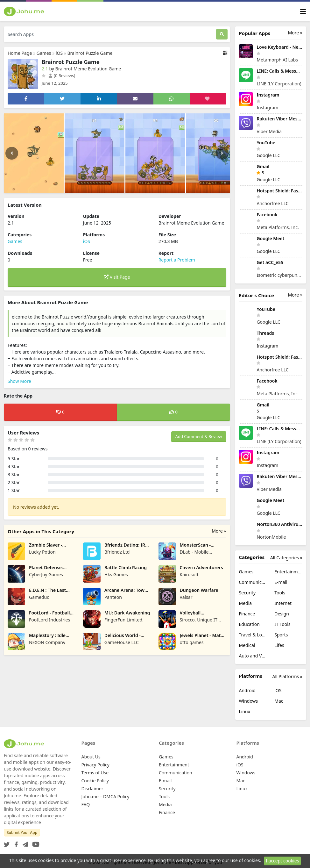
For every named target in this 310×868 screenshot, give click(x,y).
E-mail (281, 582)
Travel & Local (253, 635)
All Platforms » (287, 676)
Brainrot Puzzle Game (90, 53)
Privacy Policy (95, 765)
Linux (245, 711)
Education (249, 624)
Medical (247, 645)
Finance (247, 614)
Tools (280, 593)
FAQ (86, 804)
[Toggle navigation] (303, 12)
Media (246, 603)
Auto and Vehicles (253, 656)
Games (44, 53)
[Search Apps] (110, 34)
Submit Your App (22, 832)
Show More (19, 381)
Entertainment (288, 572)
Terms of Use (95, 773)
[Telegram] (24, 842)
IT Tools (282, 624)
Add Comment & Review (199, 436)
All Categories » (286, 558)
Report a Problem (177, 260)
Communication (253, 582)
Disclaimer (92, 789)
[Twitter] (7, 842)
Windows (249, 701)
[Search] (222, 34)
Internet (283, 603)
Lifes (279, 645)
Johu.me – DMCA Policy (106, 796)
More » (219, 531)
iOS (59, 53)
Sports (281, 635)
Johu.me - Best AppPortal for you (188, 862)
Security (247, 593)
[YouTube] (35, 842)
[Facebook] (15, 842)
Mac (279, 701)
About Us (91, 757)
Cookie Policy (95, 781)
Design (282, 614)
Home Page (20, 53)
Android (247, 690)
